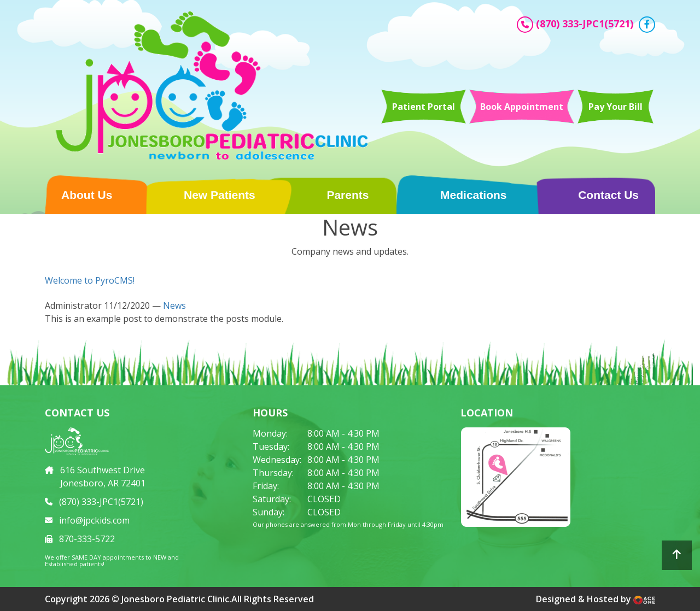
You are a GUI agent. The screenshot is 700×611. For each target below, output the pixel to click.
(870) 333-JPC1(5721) (585, 23)
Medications (473, 195)
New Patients (220, 195)
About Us (87, 195)
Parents (348, 195)
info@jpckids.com (94, 520)
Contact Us (608, 195)
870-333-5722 (87, 539)
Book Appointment (522, 107)
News (174, 305)
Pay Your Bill (616, 107)
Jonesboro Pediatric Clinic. (176, 599)
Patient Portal (424, 107)
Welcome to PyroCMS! (90, 280)
